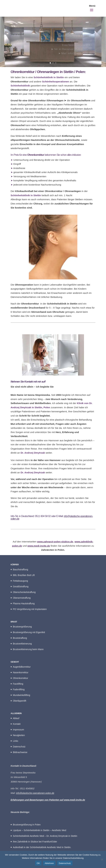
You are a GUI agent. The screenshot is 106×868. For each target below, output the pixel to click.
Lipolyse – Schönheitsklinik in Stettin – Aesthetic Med (40, 830)
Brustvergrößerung (22, 627)
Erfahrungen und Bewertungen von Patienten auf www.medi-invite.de (48, 800)
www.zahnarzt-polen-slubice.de (55, 542)
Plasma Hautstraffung (24, 603)
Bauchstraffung (21, 569)
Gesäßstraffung (21, 586)
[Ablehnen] (102, 859)
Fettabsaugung (20, 581)
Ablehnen (49, 863)
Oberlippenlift (20, 701)
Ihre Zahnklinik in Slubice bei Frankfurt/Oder (35, 842)
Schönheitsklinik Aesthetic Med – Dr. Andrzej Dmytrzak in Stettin (45, 836)
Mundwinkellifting (22, 695)
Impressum (19, 730)
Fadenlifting (19, 689)
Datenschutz (19, 747)
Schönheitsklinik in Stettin (26, 195)
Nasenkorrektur (21, 672)
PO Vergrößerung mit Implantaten (30, 609)
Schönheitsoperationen (56, 82)
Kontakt (17, 724)
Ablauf (16, 718)
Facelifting (18, 684)
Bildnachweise (20, 752)
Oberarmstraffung (22, 598)
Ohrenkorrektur (21, 678)
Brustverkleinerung (22, 644)
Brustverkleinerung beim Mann (28, 649)
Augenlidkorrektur (22, 667)
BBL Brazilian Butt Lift (24, 575)
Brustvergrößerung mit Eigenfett (29, 632)
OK (38, 863)
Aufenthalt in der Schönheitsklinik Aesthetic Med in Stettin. (42, 847)
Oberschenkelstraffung (24, 592)
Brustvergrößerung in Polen (27, 825)
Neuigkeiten (19, 735)
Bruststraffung (20, 638)
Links (16, 741)
